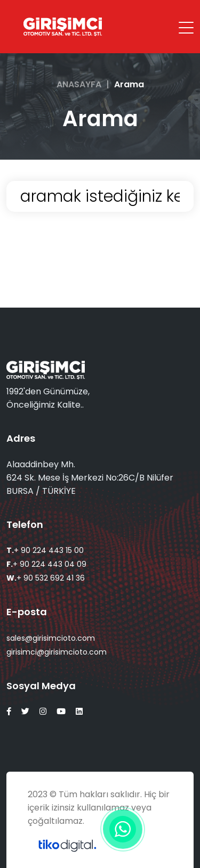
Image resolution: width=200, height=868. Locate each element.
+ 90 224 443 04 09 (46, 564)
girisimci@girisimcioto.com (57, 652)
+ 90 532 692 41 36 (46, 578)
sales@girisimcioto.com (51, 638)
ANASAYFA (79, 84)
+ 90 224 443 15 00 (45, 550)
